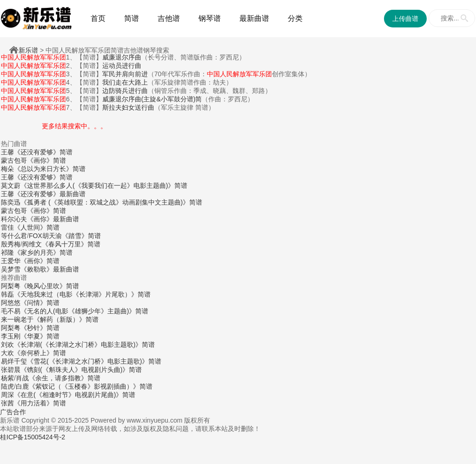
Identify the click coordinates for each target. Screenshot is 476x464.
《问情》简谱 (40, 303)
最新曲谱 (254, 18)
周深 (7, 395)
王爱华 (11, 261)
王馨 (7, 152)
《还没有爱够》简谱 (43, 152)
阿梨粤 (11, 286)
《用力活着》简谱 (40, 403)
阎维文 (32, 244)
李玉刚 (11, 336)
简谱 (132, 18)
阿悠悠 (11, 303)
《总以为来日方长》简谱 (50, 169)
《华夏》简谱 (40, 336)
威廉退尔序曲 (122, 57)
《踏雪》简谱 (81, 236)
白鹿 (22, 386)
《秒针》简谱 (40, 328)
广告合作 (13, 412)
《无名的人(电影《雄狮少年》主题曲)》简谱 (84, 311)
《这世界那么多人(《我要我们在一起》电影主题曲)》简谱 (104, 186)
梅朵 (7, 169)
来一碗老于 (17, 319)
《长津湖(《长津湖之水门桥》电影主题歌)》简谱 (84, 345)
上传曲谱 (405, 19)
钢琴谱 (210, 18)
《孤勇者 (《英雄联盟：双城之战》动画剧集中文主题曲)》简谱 (111, 202)
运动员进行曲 (122, 66)
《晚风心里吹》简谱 (50, 286)
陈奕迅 (11, 202)
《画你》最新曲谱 (53, 219)
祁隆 (7, 252)
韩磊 (7, 294)
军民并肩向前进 (125, 74)
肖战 (22, 378)
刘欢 (7, 345)
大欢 (7, 353)
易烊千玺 (14, 361)
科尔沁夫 (14, 219)
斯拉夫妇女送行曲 (128, 107)
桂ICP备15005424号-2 (33, 437)
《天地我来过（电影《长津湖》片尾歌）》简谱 (82, 294)
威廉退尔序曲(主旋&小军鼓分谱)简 (152, 99)
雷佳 (7, 227)
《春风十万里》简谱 (71, 244)
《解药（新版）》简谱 (66, 319)
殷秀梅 (11, 244)
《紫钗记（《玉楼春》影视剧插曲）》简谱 (91, 386)
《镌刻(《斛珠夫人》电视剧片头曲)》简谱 (81, 370)
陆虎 (7, 386)
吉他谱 (169, 18)
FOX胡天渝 (45, 236)
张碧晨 (11, 370)
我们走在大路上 (125, 82)
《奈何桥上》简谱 (40, 353)
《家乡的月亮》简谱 (43, 252)
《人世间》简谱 (37, 227)
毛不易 (11, 311)
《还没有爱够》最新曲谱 (50, 194)
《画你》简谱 (46, 160)
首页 (98, 18)
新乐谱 (28, 50)
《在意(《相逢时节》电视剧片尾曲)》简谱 (75, 395)
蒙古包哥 (14, 160)
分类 (295, 18)
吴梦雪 (11, 269)
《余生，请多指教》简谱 (65, 378)
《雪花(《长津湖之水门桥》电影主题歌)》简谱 (94, 361)
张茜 (7, 403)
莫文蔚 (11, 186)
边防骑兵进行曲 (125, 91)
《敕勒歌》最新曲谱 (50, 269)
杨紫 (7, 378)
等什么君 (14, 236)
